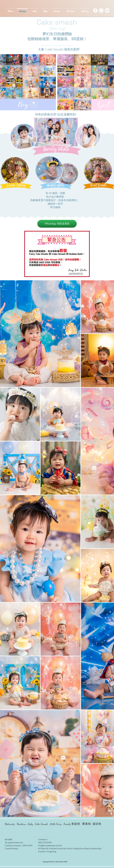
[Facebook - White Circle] (95, 10)
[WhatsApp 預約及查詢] (57, 224)
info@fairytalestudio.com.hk (50, 845)
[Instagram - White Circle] (101, 10)
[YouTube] (107, 10)
